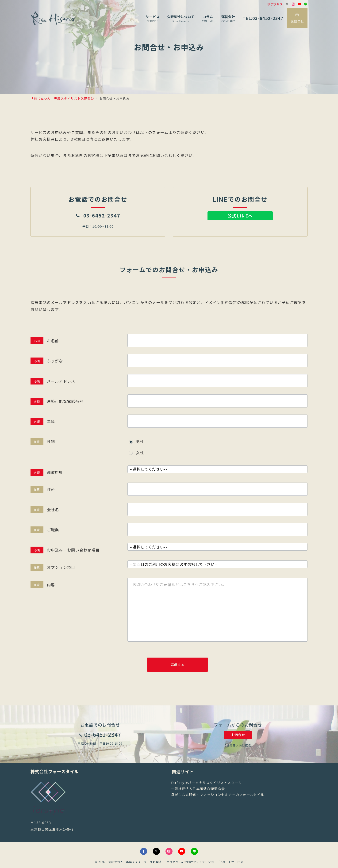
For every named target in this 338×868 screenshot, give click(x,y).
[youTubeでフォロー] (182, 851)
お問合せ (238, 735)
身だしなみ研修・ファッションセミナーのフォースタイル (218, 795)
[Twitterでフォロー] (287, 4)
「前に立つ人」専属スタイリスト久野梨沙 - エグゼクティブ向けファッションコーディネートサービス (174, 862)
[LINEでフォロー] (306, 4)
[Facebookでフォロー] (144, 851)
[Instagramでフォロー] (293, 4)
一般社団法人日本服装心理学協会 (198, 789)
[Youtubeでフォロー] (300, 4)
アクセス (275, 4)
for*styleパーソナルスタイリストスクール (207, 783)
